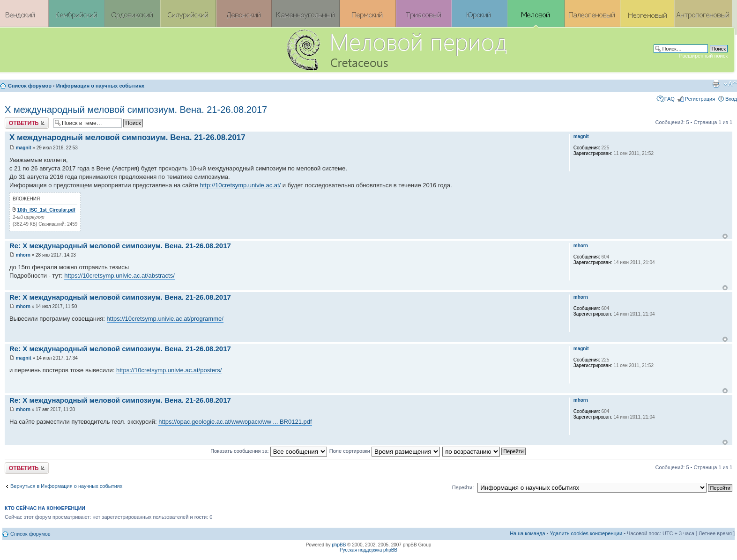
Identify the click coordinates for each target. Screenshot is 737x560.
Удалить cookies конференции (586, 533)
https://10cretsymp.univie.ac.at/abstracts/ (119, 276)
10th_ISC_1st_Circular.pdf (46, 210)
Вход (731, 99)
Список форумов (30, 86)
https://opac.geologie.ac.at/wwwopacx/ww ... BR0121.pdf (235, 422)
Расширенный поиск (703, 56)
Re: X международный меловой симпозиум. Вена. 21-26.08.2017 (120, 246)
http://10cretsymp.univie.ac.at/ (241, 185)
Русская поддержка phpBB (368, 550)
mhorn (23, 255)
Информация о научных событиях (100, 86)
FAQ (670, 99)
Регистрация (700, 99)
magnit (24, 148)
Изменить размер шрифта (730, 84)
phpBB (339, 545)
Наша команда (527, 533)
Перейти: (463, 487)
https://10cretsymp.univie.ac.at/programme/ (165, 319)
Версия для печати (716, 84)
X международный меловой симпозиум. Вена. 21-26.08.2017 (136, 110)
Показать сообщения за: (269, 451)
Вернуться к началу (725, 236)
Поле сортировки (385, 451)
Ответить (27, 123)
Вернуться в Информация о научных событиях (66, 486)
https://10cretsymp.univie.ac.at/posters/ (169, 370)
